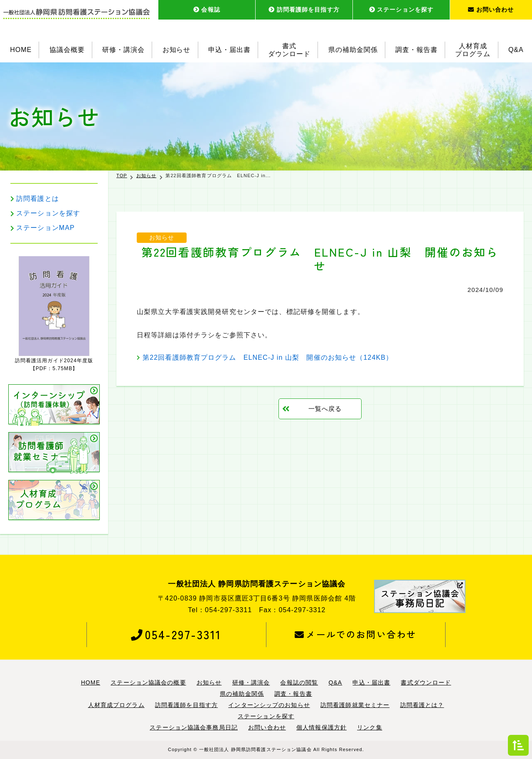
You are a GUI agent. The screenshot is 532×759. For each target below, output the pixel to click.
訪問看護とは (38, 199)
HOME (21, 50)
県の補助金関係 (353, 50)
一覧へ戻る (325, 409)
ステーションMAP (46, 228)
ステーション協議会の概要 (148, 682)
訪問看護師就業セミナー (355, 705)
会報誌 (207, 10)
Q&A (516, 50)
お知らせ (177, 50)
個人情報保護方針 (321, 727)
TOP (122, 176)
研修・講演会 (123, 50)
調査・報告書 (416, 50)
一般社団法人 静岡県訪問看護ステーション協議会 (255, 749)
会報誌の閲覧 (299, 682)
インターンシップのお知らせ (269, 705)
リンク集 (369, 727)
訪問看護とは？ (422, 705)
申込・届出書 (229, 50)
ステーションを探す (401, 10)
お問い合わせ (491, 10)
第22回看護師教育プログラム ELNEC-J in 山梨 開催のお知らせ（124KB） (268, 357)
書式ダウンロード (289, 50)
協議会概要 (67, 50)
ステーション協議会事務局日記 (194, 727)
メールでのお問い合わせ (356, 634)
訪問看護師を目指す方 (304, 10)
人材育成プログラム (473, 50)
